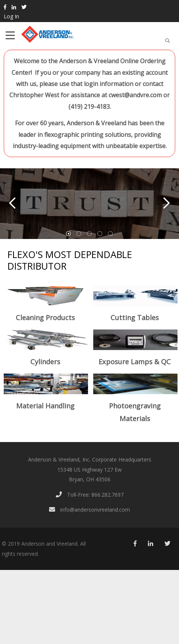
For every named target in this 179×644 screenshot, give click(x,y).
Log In (11, 16)
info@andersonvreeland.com (89, 510)
